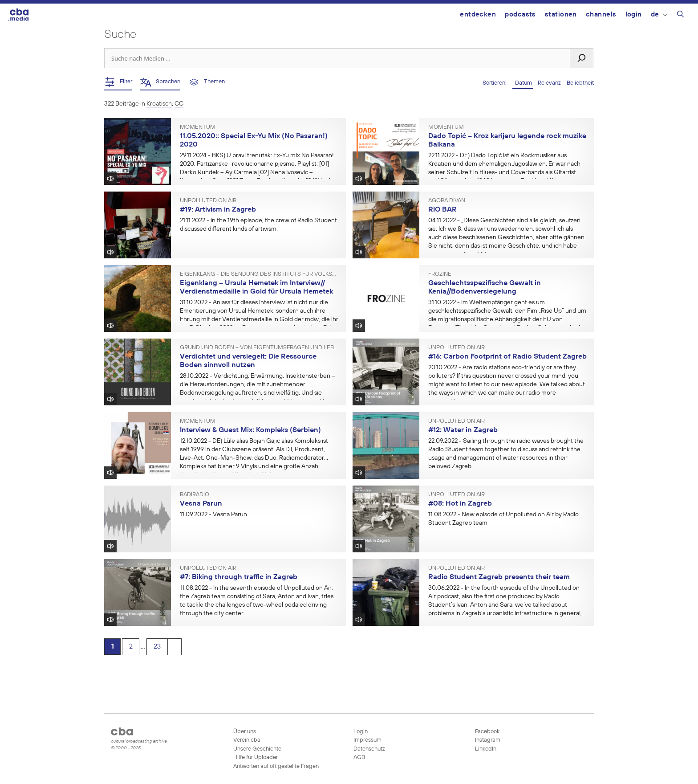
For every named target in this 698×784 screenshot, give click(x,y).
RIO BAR (442, 210)
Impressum (367, 740)
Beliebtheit (580, 83)
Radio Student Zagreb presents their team (499, 577)
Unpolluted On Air (208, 201)
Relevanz (550, 83)
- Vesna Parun (213, 514)
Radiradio (195, 495)
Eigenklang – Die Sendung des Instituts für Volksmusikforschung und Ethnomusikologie (260, 274)
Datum (523, 83)
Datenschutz (369, 749)
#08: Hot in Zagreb (460, 504)
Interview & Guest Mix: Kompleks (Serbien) (250, 430)
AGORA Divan (447, 201)
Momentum (198, 127)
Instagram (487, 740)
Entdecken (478, 14)
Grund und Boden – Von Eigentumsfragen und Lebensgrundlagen (260, 348)
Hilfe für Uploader (256, 757)
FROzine (440, 274)
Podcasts (520, 14)
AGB (359, 757)
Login (634, 14)
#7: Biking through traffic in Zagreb (239, 577)
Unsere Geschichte (257, 749)
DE (659, 14)
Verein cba (247, 740)
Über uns (245, 732)
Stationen (561, 14)
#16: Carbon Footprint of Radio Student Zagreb (507, 357)
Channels (601, 14)
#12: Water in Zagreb (463, 430)
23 (159, 647)
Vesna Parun (201, 504)
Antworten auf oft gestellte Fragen (276, 766)
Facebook (487, 732)
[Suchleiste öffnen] (680, 16)
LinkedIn (485, 749)
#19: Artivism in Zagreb (218, 210)
